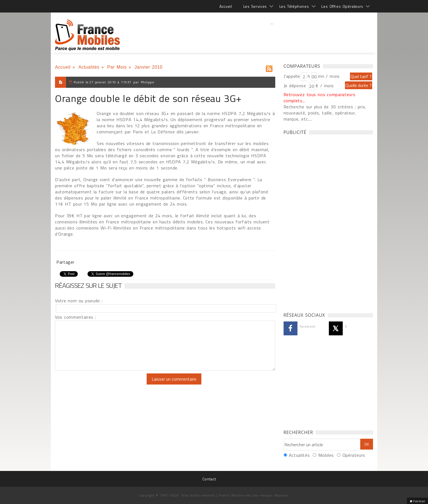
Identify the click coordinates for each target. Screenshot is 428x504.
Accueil (226, 6)
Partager (65, 262)
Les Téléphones (294, 6)
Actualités (89, 67)
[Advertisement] (272, 35)
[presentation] (101, 384)
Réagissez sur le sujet (88, 285)
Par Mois (117, 67)
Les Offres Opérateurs (342, 6)
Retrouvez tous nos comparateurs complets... (320, 98)
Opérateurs (354, 455)
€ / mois (325, 86)
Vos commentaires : (76, 317)
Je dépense (296, 86)
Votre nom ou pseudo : (79, 301)
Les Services (255, 6)
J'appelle (292, 76)
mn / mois (329, 76)
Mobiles (326, 455)
